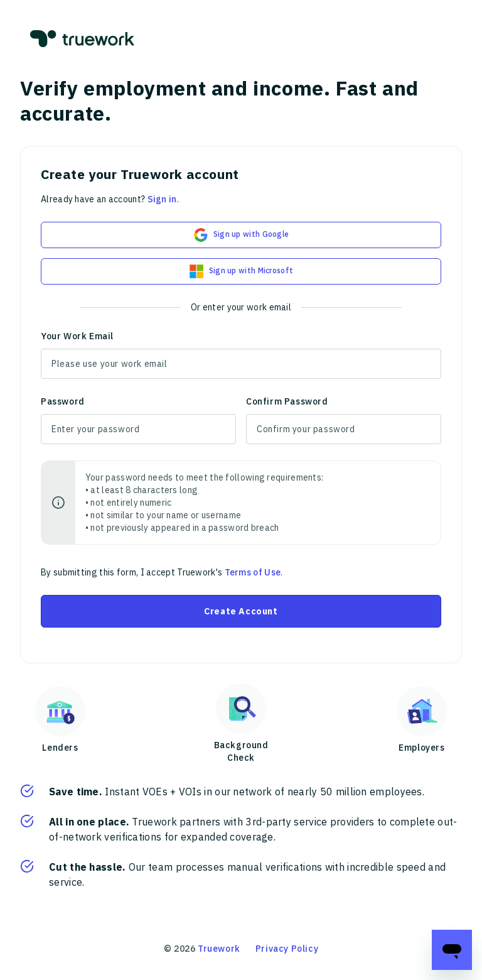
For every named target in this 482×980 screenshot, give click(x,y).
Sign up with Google (241, 235)
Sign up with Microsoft (241, 271)
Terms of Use (253, 572)
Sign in (162, 199)
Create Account (241, 611)
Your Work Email (77, 336)
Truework (219, 949)
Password (63, 401)
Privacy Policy (287, 949)
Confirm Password (287, 401)
